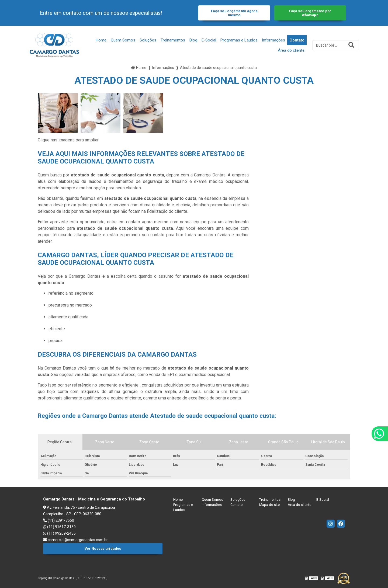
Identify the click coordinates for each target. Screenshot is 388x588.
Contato (297, 40)
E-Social (209, 40)
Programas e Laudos (239, 40)
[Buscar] (351, 45)
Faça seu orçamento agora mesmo (234, 13)
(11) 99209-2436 (59, 533)
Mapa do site (269, 505)
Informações (273, 40)
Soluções (148, 40)
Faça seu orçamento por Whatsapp (310, 13)
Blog (193, 40)
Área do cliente (291, 50)
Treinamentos (173, 40)
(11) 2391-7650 (59, 520)
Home (101, 40)
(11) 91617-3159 (59, 527)
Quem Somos (123, 40)
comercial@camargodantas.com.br (75, 540)
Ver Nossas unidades (103, 549)
